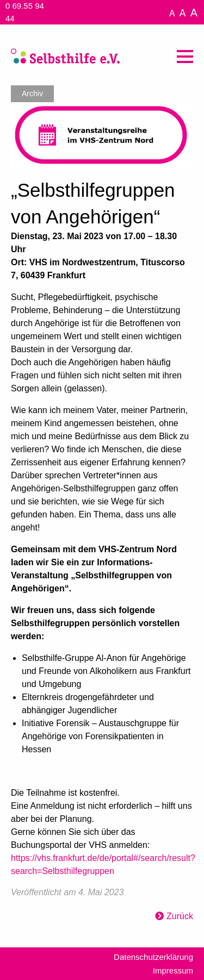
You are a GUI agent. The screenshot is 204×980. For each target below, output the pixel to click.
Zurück (180, 916)
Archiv (32, 93)
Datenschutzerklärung (153, 957)
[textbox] (102, 554)
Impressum (173, 970)
